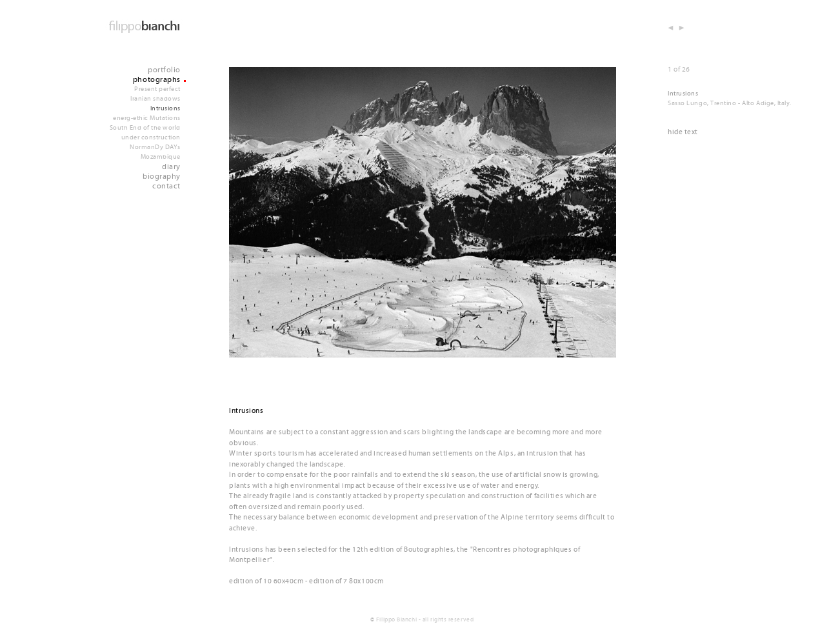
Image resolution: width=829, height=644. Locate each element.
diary (171, 167)
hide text (683, 132)
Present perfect (157, 89)
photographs (157, 80)
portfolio (164, 70)
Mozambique (161, 157)
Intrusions (165, 108)
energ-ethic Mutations (147, 118)
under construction (151, 137)
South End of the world (145, 128)
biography (162, 176)
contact (166, 186)
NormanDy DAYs (155, 147)
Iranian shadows (155, 99)
